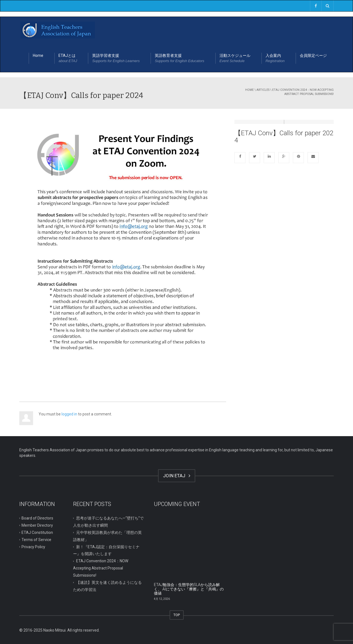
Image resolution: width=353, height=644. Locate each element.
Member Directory (37, 525)
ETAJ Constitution (37, 532)
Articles (263, 90)
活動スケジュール (235, 59)
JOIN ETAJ (177, 476)
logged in (69, 414)
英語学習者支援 (116, 59)
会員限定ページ (313, 55)
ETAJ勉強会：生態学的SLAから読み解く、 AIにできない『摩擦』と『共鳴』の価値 (189, 589)
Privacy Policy (33, 547)
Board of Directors (37, 518)
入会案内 (275, 59)
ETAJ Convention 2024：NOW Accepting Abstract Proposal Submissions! (303, 92)
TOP (177, 615)
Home (38, 55)
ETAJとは (68, 59)
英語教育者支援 (179, 59)
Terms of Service (36, 539)
